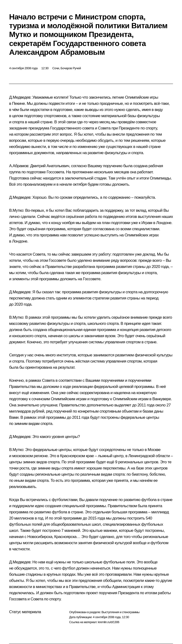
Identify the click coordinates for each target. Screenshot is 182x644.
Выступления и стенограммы (120, 612)
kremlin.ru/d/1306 (109, 622)
